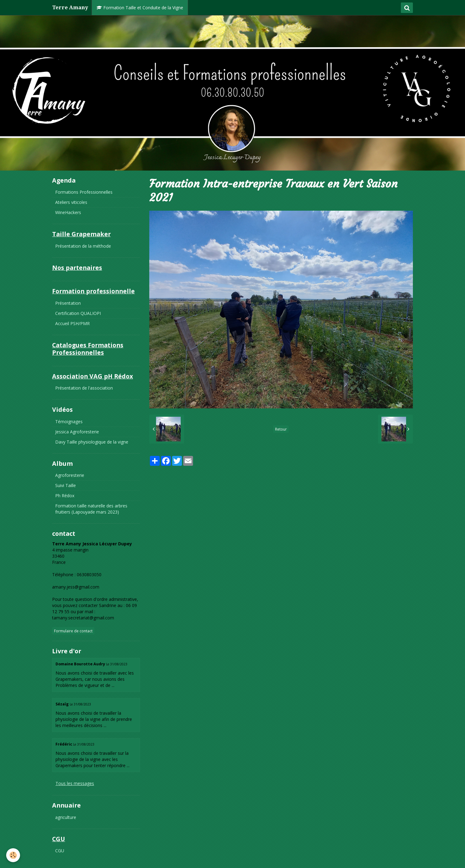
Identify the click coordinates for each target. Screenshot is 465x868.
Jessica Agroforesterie (77, 432)
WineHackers (68, 212)
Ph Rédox (65, 496)
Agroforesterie (70, 475)
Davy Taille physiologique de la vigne (92, 442)
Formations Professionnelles (84, 192)
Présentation (68, 303)
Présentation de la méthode (83, 246)
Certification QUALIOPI (78, 313)
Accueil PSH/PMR (72, 323)
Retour (281, 429)
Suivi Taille (66, 485)
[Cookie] (13, 855)
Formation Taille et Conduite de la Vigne (140, 8)
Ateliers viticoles (71, 202)
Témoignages (69, 422)
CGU (60, 851)
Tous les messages (75, 783)
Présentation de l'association (84, 388)
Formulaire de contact (73, 631)
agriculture (66, 817)
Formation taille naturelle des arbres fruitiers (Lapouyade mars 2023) (91, 509)
